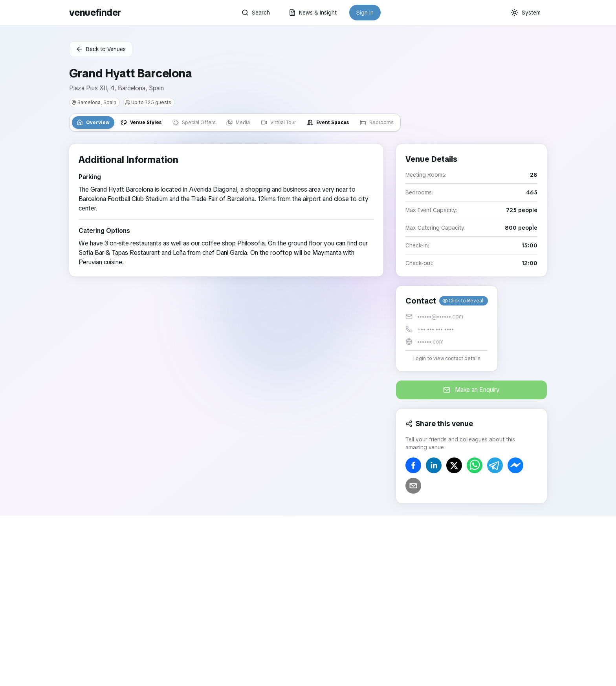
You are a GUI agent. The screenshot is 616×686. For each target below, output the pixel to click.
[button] (447, 328)
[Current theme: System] (526, 13)
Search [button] (256, 13)
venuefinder (95, 12)
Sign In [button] (365, 13)
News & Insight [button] (313, 13)
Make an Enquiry (471, 390)
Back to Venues (101, 49)
